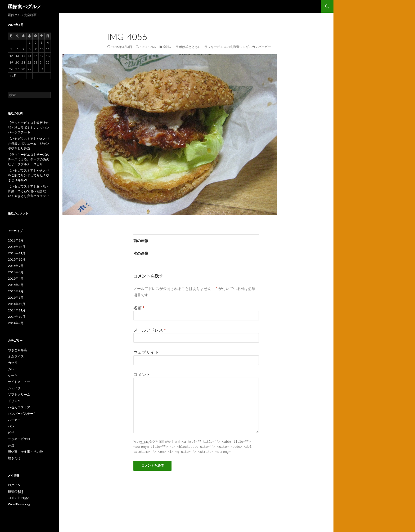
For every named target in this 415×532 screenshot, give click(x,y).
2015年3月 (16, 285)
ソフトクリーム (19, 394)
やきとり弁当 (17, 350)
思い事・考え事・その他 (25, 452)
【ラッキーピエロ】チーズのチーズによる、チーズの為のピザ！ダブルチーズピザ (29, 159)
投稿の (15, 491)
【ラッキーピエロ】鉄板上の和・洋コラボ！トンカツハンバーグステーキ (29, 128)
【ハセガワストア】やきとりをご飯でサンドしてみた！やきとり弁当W (29, 175)
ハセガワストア (19, 407)
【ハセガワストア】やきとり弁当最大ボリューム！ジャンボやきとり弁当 (29, 143)
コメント (142, 374)
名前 (139, 308)
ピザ (11, 433)
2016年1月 (16, 240)
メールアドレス (150, 330)
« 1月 (13, 76)
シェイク (14, 388)
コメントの (19, 498)
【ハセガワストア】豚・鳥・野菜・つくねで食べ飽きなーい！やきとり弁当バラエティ (29, 191)
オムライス (16, 356)
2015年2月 (16, 291)
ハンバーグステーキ (22, 413)
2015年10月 (17, 259)
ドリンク (14, 401)
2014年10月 (17, 317)
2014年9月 (16, 323)
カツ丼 (13, 363)
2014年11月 (17, 310)
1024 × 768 (148, 47)
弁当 (11, 445)
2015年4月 (16, 278)
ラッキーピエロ (19, 439)
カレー (13, 369)
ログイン (14, 485)
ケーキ (13, 375)
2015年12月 (17, 247)
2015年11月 (17, 253)
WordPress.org (19, 504)
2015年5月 (16, 272)
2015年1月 (16, 298)
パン (11, 426)
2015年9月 (16, 266)
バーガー (14, 420)
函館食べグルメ (25, 6)
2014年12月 (17, 304)
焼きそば (14, 458)
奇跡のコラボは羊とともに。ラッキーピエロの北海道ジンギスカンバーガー (217, 47)
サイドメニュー (19, 382)
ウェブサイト (146, 352)
